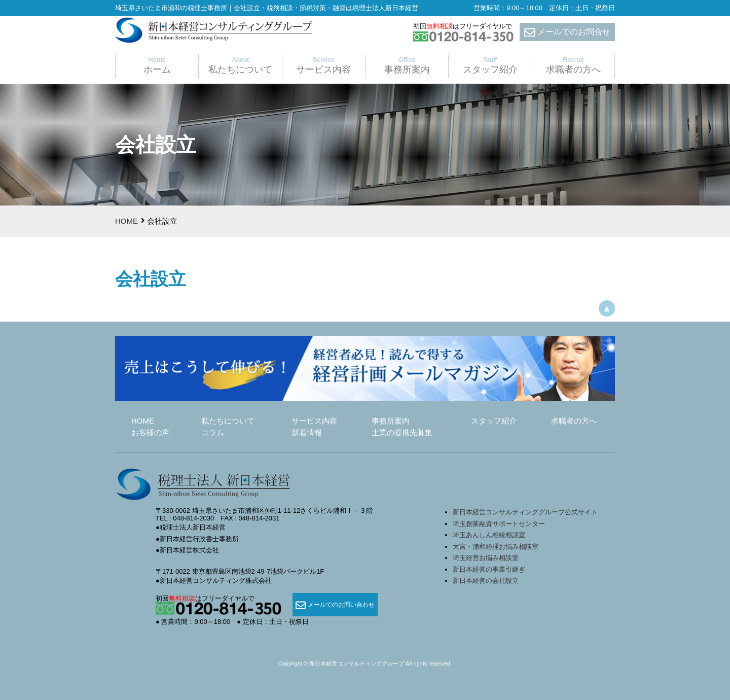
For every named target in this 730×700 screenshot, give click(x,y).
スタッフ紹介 (494, 421)
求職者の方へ (574, 421)
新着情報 (307, 432)
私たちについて (228, 421)
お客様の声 (150, 432)
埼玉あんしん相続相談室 (489, 535)
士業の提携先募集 (402, 432)
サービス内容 (314, 421)
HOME (126, 221)
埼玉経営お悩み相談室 (486, 558)
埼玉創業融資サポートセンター (502, 524)
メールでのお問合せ (567, 32)
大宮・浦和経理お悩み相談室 (496, 547)
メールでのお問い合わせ (335, 605)
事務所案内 (391, 421)
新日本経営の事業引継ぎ (489, 569)
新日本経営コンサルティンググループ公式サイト (525, 512)
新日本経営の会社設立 (486, 581)
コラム (213, 432)
